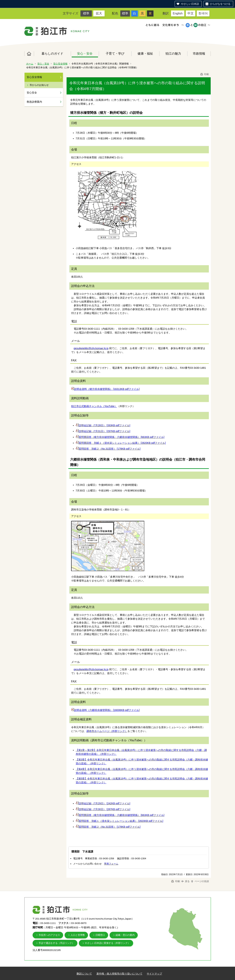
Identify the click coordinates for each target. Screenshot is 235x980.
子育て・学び (115, 54)
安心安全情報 (60, 64)
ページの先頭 (200, 881)
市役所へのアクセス (49, 935)
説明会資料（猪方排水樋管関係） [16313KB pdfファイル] (107, 389)
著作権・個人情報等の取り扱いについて (119, 974)
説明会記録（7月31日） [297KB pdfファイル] (104, 431)
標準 (86, 13)
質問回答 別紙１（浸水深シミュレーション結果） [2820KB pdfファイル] (121, 821)
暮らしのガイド (52, 54)
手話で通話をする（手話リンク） (56, 943)
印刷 (204, 74)
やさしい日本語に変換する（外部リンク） (107, 943)
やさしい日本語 (190, 4)
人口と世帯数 (78, 935)
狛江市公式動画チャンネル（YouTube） (94, 406)
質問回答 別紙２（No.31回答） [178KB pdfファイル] (110, 449)
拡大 (99, 13)
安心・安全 (85, 54)
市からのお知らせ (39, 85)
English (178, 13)
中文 (191, 13)
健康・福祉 (145, 54)
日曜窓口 (100, 935)
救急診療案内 (34, 102)
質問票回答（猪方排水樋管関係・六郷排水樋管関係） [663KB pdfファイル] (122, 437)
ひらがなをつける (220, 4)
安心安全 (32, 93)
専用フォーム (111, 864)
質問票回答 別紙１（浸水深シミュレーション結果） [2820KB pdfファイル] (122, 443)
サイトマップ (154, 974)
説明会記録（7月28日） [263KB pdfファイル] (104, 425)
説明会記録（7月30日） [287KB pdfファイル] (104, 809)
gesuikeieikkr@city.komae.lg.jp (91, 348)
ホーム (29, 54)
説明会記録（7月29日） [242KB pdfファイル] (104, 803)
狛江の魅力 (173, 54)
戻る (186, 881)
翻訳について (84, 974)
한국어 (203, 13)
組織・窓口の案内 (125, 935)
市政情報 (199, 54)
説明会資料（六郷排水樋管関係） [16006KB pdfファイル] (107, 710)
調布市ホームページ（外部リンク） (107, 731)
